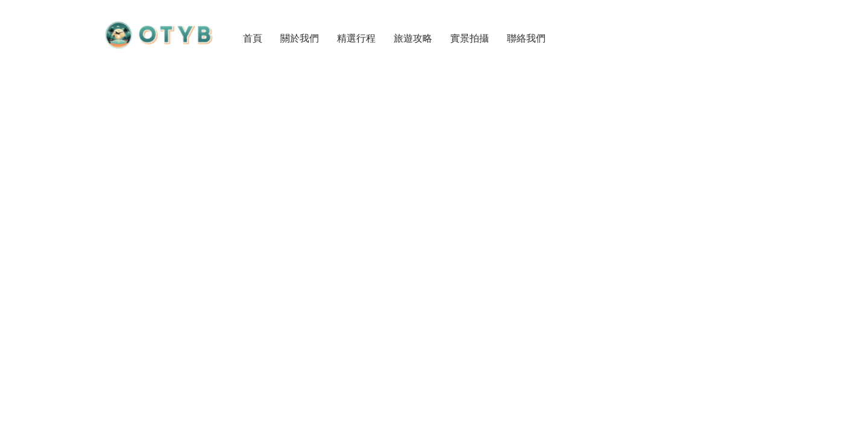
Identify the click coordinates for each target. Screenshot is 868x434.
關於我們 (300, 38)
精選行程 (356, 38)
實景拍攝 (470, 38)
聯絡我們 (526, 38)
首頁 (253, 38)
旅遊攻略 (413, 38)
